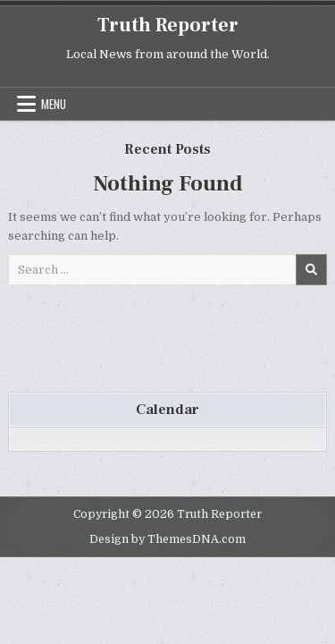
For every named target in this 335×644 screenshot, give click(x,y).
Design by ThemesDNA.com (167, 539)
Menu (54, 104)
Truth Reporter (168, 25)
